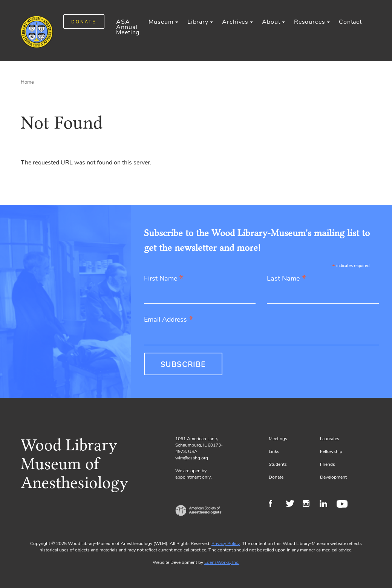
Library (198, 22)
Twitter (292, 505)
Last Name (286, 279)
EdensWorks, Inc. (222, 562)
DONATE (84, 22)
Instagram (309, 505)
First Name (164, 279)
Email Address (169, 320)
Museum (161, 22)
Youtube (343, 505)
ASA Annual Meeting (128, 27)
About (271, 22)
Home (27, 82)
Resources (310, 22)
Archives (235, 22)
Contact (350, 22)
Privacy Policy (226, 543)
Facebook (275, 505)
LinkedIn (326, 505)
